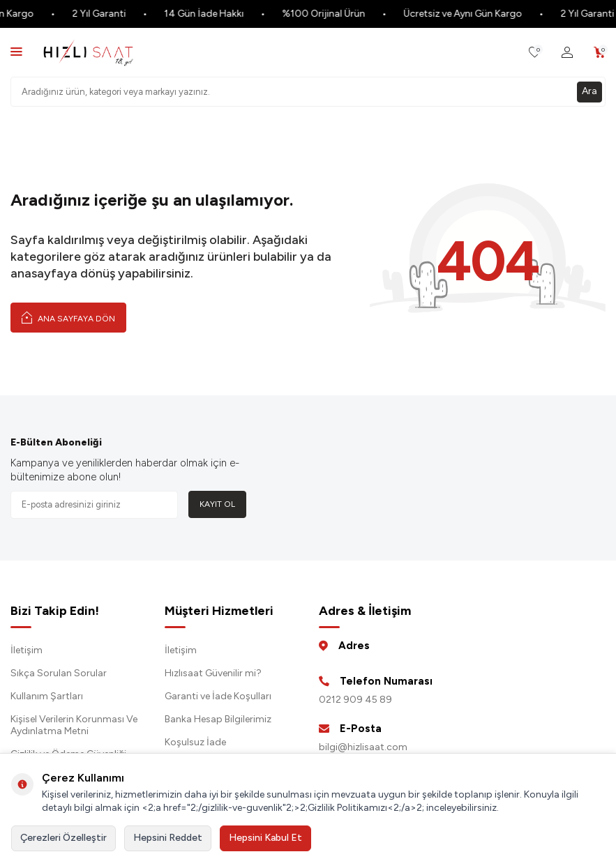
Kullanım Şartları (47, 696)
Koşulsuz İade (195, 742)
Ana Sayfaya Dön (68, 317)
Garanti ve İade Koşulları (218, 696)
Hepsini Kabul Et (265, 838)
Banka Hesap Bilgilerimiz (218, 719)
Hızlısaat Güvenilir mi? (213, 673)
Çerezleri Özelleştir (63, 838)
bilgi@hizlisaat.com (363, 747)
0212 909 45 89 (355, 700)
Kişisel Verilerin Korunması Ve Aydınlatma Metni (74, 725)
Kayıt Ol (217, 504)
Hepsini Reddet (168, 838)
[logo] (88, 52)
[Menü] (16, 51)
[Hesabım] (567, 53)
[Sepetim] (600, 53)
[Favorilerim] (535, 53)
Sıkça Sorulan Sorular (59, 673)
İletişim (27, 650)
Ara (589, 91)
